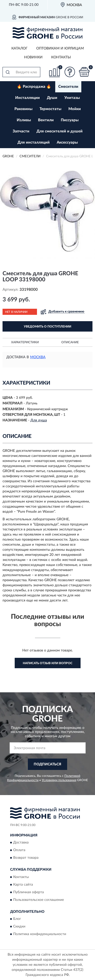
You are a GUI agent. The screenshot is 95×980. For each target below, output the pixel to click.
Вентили (46, 120)
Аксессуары (67, 142)
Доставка (21, 843)
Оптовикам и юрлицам (60, 48)
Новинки (33, 57)
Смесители (68, 87)
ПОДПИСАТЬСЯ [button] (48, 764)
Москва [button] (38, 357)
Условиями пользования (59, 780)
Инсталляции (27, 98)
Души (52, 98)
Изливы (24, 120)
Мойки (75, 109)
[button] (70, 72)
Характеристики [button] (25, 342)
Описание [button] (70, 342)
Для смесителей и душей (60, 131)
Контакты (61, 57)
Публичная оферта (29, 892)
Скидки (19, 927)
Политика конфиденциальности (40, 934)
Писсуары (70, 120)
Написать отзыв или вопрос (48, 663)
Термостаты (50, 109)
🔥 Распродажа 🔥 (34, 87)
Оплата (19, 850)
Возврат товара (26, 858)
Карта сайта (23, 885)
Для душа (39, 420)
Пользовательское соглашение (39, 900)
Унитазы (72, 98)
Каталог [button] (20, 48)
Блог (17, 919)
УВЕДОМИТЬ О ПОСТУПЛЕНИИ (48, 326)
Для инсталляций (34, 142)
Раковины (23, 109)
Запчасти (21, 131)
